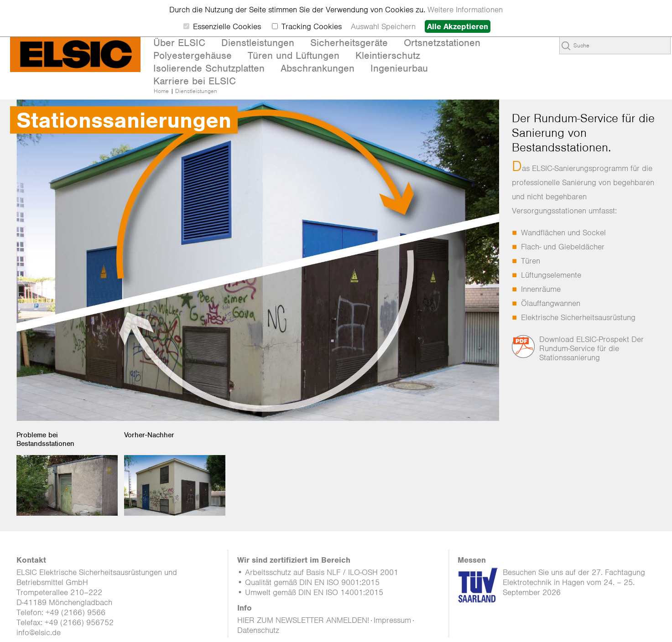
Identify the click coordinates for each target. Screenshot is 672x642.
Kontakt (31, 560)
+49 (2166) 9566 (76, 612)
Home (161, 91)
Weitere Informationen (465, 10)
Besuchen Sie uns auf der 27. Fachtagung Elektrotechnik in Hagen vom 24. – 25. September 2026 (574, 582)
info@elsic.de (39, 632)
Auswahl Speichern (383, 26)
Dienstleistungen (196, 91)
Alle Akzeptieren (458, 26)
